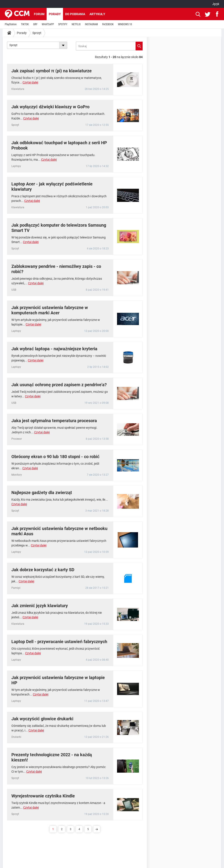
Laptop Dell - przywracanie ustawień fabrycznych (59, 642)
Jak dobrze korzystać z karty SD (43, 570)
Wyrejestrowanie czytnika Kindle (43, 796)
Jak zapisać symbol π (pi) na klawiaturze (52, 71)
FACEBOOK (108, 24)
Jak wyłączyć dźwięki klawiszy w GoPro (50, 107)
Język (216, 4)
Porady (55, 14)
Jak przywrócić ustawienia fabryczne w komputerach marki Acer (50, 310)
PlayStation (11, 24)
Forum (39, 14)
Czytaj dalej (30, 82)
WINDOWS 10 (125, 24)
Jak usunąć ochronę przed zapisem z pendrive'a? (59, 385)
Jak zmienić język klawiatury (40, 606)
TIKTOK (25, 24)
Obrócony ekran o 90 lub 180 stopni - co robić (55, 457)
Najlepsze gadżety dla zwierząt (42, 493)
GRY (35, 24)
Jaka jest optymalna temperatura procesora (54, 421)
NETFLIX (76, 24)
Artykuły (97, 14)
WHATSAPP (48, 24)
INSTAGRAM (92, 24)
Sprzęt (37, 33)
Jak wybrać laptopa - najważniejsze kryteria (54, 349)
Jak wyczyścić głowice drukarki (42, 719)
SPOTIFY (63, 24)
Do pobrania (75, 14)
